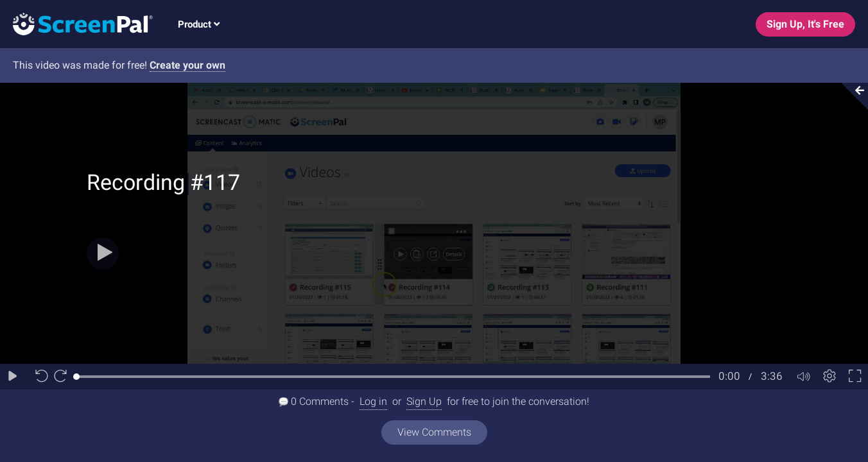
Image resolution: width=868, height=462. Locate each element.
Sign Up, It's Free (805, 24)
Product (199, 24)
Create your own (187, 65)
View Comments (434, 432)
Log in (373, 401)
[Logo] (76, 23)
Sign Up (424, 401)
